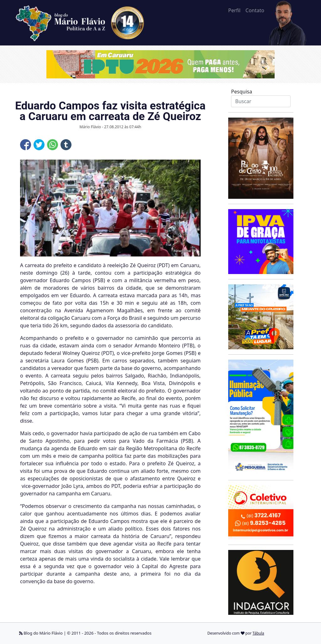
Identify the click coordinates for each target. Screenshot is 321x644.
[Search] (261, 101)
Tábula (258, 633)
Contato (255, 10)
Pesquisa (242, 92)
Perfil (234, 10)
